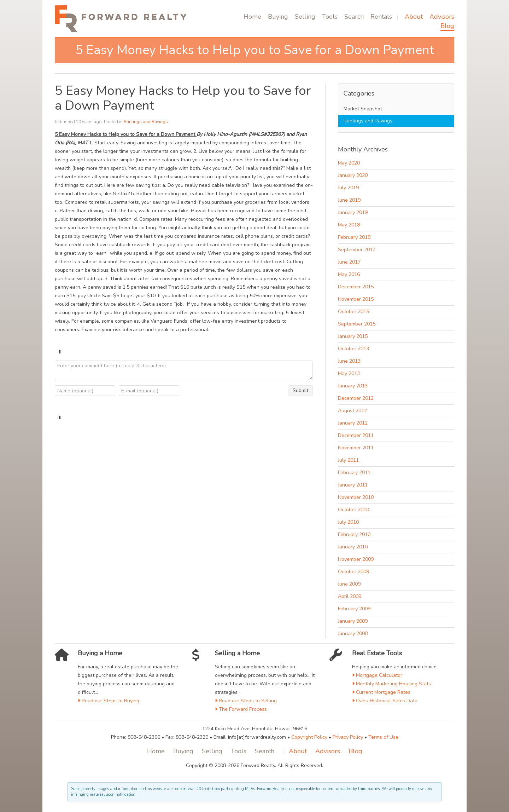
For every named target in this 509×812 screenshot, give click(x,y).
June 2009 (349, 584)
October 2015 (353, 312)
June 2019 (349, 200)
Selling (305, 17)
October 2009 (353, 572)
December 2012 (356, 398)
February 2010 (354, 534)
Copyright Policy (309, 737)
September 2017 (357, 250)
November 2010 (356, 497)
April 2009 (350, 596)
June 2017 (349, 262)
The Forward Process (241, 709)
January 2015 (353, 336)
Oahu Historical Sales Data (385, 701)
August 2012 (352, 411)
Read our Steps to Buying (109, 701)
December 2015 (356, 287)
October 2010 (353, 510)
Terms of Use (383, 737)
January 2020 (353, 175)
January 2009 (353, 621)
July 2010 (348, 522)
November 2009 (356, 559)
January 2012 (353, 423)
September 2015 (357, 324)
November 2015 (356, 299)
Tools (330, 17)
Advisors (442, 17)
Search (354, 17)
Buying (278, 17)
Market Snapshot (363, 109)
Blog (447, 26)
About (414, 17)
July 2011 (348, 460)
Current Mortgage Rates (381, 692)
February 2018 (354, 237)
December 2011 (356, 435)
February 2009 (354, 609)
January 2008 (353, 634)
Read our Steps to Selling (246, 701)
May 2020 (349, 163)
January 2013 (353, 386)
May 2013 (349, 373)
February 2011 (354, 473)
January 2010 (353, 547)
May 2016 (349, 274)
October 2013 (353, 349)
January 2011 (353, 485)
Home (252, 17)
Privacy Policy (348, 737)
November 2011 (356, 448)
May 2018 (349, 225)
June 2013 (349, 361)
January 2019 (353, 212)
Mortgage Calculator (377, 675)
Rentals (381, 17)
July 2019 (348, 188)
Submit (300, 390)
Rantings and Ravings (146, 122)
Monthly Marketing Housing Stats (391, 684)
